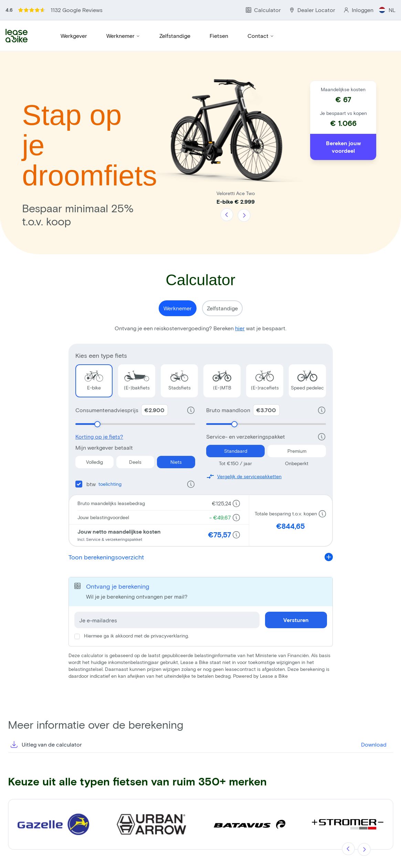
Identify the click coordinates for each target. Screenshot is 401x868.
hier (240, 328)
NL (387, 10)
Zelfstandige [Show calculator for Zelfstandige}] (222, 308)
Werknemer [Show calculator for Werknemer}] (178, 308)
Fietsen (219, 36)
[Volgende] (244, 215)
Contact (261, 36)
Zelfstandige (175, 36)
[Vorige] (227, 215)
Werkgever (74, 36)
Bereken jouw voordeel (343, 147)
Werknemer (123, 36)
